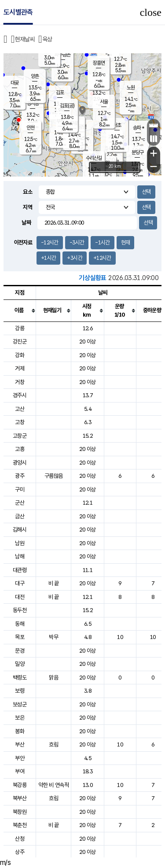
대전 (20, 597)
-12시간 (50, 242)
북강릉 (20, 785)
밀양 (20, 664)
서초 (117, 125)
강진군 (20, 342)
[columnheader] (20, 310)
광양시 (20, 463)
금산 (20, 516)
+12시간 (102, 258)
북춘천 (20, 825)
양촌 (35, 76)
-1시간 (102, 242)
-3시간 (77, 242)
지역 (27, 207)
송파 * (138, 128)
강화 (20, 355)
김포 (60, 92)
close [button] (151, 12)
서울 (104, 102)
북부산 (20, 798)
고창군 (20, 436)
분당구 (137, 152)
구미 (20, 489)
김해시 (20, 530)
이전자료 (23, 242)
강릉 (20, 328)
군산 (20, 503)
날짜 (26, 223)
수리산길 (94, 158)
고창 (20, 422)
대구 (20, 583)
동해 (20, 624)
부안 (20, 758)
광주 (20, 476)
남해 (20, 556)
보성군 (20, 704)
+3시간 (74, 258)
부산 (20, 744)
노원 (131, 88)
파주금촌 (62, 55)
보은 (20, 718)
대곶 (15, 83)
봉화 (20, 731)
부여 (20, 771)
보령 (20, 691)
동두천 (20, 610)
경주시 (20, 395)
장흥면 (99, 63)
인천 (30, 128)
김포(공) (67, 106)
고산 (20, 409)
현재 (126, 242)
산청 (20, 839)
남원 (20, 543)
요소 (27, 192)
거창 (20, 382)
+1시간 (48, 258)
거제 (20, 368)
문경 (20, 651)
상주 (20, 852)
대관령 (20, 570)
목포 (20, 637)
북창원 (20, 812)
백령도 (20, 678)
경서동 (33, 103)
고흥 (20, 449)
